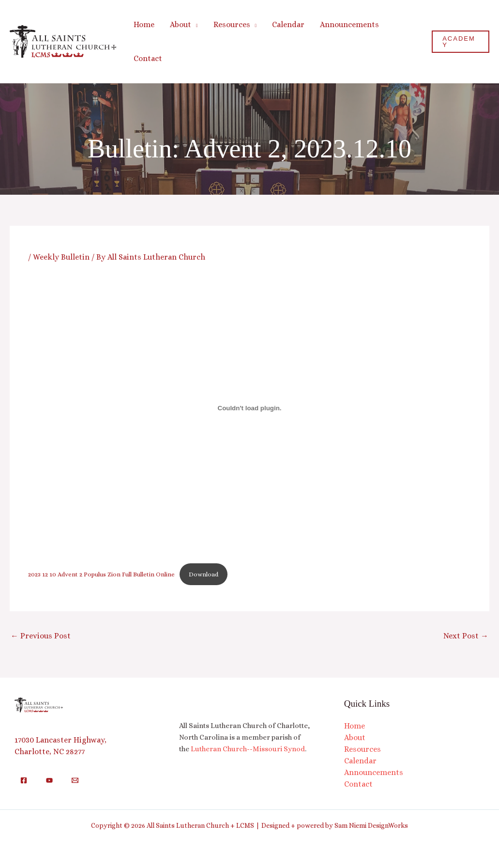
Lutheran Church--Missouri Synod (248, 749)
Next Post (466, 636)
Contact (358, 784)
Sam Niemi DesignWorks (371, 825)
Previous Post (41, 636)
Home (355, 726)
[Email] (75, 780)
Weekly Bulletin (61, 257)
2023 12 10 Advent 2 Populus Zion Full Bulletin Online (101, 574)
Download (204, 574)
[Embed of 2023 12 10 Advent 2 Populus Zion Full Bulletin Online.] (249, 408)
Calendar (360, 761)
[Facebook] (24, 780)
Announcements (374, 772)
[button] (195, 24)
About (355, 737)
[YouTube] (49, 780)
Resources (363, 749)
